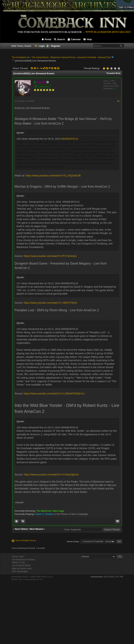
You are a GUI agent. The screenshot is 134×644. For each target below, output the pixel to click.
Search (59, 39)
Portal (46, 39)
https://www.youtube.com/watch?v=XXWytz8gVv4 (51, 475)
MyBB (25, 577)
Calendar (74, 39)
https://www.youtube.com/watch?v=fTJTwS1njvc (50, 256)
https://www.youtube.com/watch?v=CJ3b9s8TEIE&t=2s (54, 394)
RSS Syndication (20, 572)
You (41, 579)
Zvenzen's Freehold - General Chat (94, 57)
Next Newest (36, 529)
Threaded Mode (114, 73)
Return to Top (18, 562)
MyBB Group (47, 577)
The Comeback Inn (21, 57)
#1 (118, 101)
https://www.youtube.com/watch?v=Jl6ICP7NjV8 (50, 303)
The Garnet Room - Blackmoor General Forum (54, 57)
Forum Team (18, 557)
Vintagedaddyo (30, 579)
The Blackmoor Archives (24, 560)
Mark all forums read (22, 568)
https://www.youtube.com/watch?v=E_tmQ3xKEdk (53, 176)
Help (87, 39)
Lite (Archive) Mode (21, 565)
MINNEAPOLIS (70, 139)
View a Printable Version (26, 540)
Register (53, 46)
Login (40, 46)
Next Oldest (21, 529)
